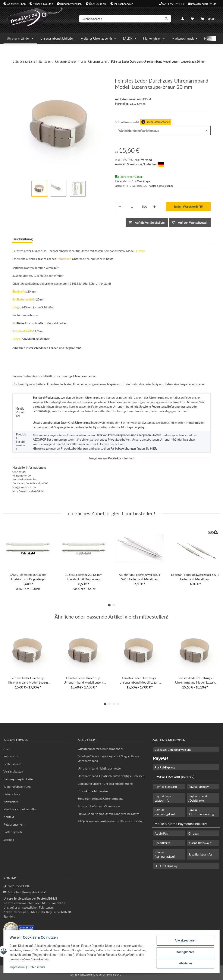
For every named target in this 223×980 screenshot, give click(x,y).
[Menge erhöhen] (154, 207)
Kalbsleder (64, 259)
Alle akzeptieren (184, 941)
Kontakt (9, 817)
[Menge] (132, 207)
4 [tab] (118, 704)
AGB (7, 749)
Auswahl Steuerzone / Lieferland (139, 164)
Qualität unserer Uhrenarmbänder (100, 749)
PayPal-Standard (166, 787)
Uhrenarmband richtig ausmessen (100, 768)
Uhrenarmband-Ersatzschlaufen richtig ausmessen (111, 776)
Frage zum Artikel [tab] (52, 239)
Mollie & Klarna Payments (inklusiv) (181, 824)
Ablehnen (184, 963)
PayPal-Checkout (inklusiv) (174, 777)
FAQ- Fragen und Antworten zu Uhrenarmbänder (110, 821)
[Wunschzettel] (192, 20)
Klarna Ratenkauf (200, 843)
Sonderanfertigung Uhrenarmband (101, 799)
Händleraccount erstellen (20, 809)
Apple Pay (161, 833)
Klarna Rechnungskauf (165, 854)
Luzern (141, 251)
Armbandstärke (23, 331)
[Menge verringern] (120, 207)
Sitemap (9, 840)
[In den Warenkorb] (16, 75)
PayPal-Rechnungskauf (165, 812)
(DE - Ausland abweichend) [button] (158, 186)
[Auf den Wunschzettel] (190, 223)
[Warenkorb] (208, 20)
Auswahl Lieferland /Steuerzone (99, 806)
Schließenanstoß (23, 299)
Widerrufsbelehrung (17, 787)
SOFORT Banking (166, 866)
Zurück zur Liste (25, 62)
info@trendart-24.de (204, 4)
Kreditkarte (162, 843)
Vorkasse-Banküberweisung (173, 750)
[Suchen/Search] (124, 20)
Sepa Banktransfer (200, 854)
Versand (146, 160)
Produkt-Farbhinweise (93, 791)
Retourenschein (14, 824)
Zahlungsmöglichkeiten (19, 779)
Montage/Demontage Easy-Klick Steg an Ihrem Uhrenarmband (108, 758)
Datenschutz (38, 967)
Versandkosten (13, 771)
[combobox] (163, 131)
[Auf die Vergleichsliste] (147, 223)
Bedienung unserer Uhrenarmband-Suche (105, 784)
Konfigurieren (184, 952)
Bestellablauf (12, 764)
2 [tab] (114, 605)
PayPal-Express (165, 767)
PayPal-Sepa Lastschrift (163, 798)
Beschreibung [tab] (22, 239)
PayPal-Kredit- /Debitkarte (198, 798)
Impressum (18, 967)
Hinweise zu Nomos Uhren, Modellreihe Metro (109, 814)
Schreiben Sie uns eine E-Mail (25, 892)
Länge (16, 307)
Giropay (194, 833)
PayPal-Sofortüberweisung (201, 812)
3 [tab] (114, 704)
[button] (183, 20)
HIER (153, 448)
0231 (16, 886)
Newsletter (11, 802)
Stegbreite (19, 291)
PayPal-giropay (199, 787)
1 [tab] (109, 605)
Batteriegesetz (13, 832)
